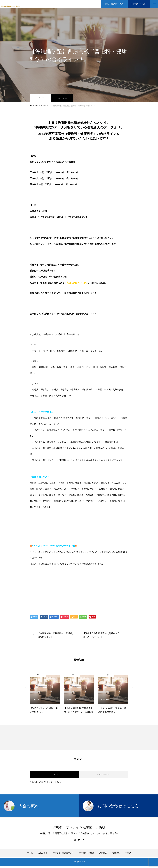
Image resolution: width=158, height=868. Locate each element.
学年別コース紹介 (87, 853)
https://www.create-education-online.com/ (53, 574)
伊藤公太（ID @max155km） (52, 595)
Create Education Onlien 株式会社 (56, 605)
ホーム (30, 853)
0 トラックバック (103, 774)
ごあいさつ (43, 853)
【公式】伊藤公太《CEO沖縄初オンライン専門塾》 (65, 584)
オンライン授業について (63, 853)
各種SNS (116, 853)
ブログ (41, 98)
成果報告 (103, 853)
